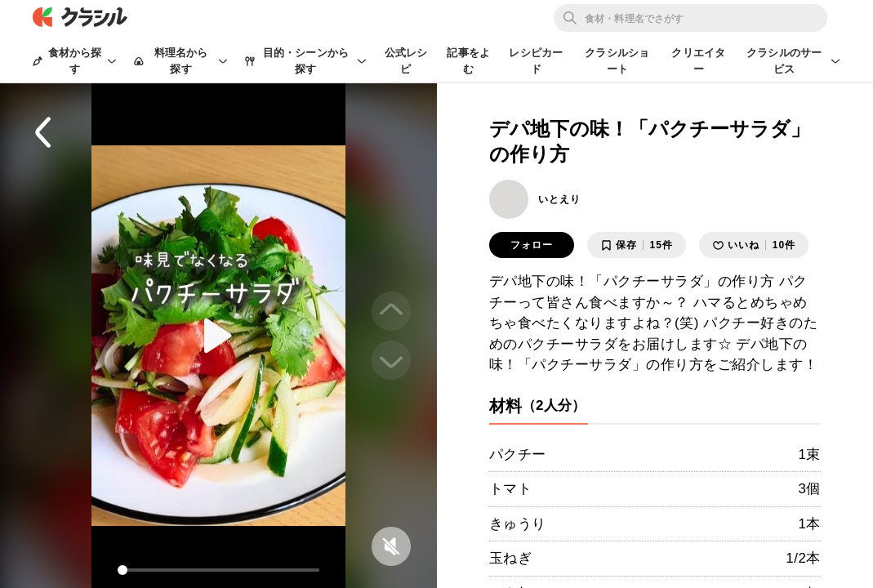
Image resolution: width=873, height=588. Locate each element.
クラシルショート (617, 61)
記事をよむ (468, 61)
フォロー (532, 245)
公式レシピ (406, 61)
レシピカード (536, 61)
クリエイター (698, 61)
